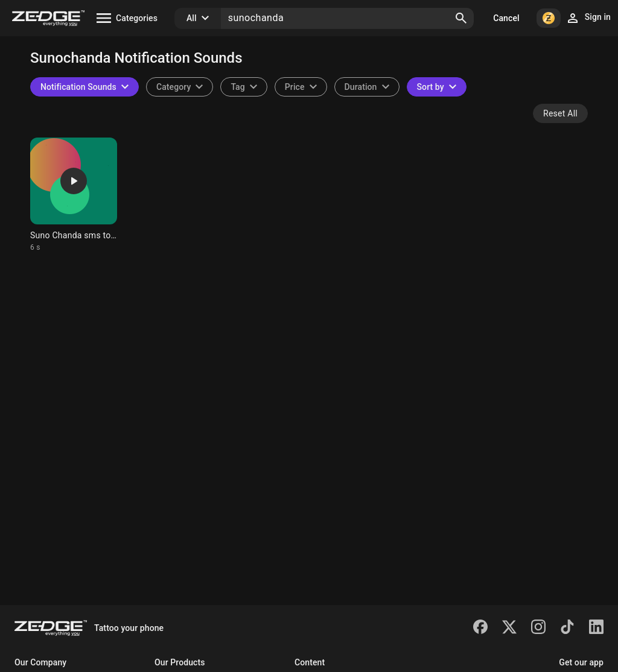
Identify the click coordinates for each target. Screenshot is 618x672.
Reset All (560, 113)
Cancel (506, 18)
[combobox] (244, 87)
